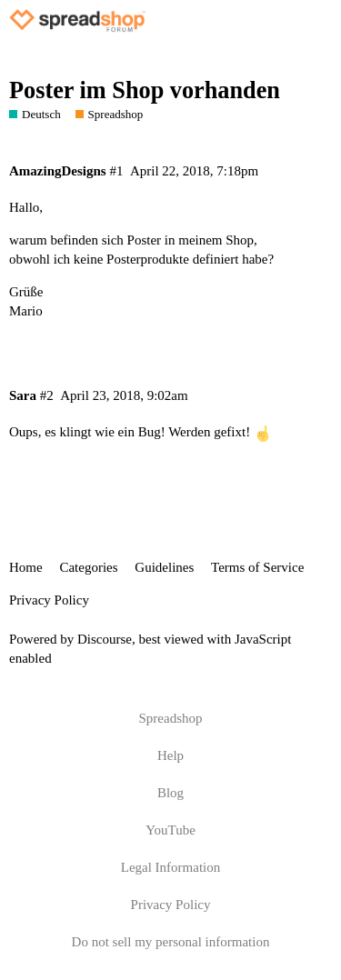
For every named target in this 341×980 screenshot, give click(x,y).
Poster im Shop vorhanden (145, 90)
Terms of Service (257, 567)
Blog (170, 793)
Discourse (105, 639)
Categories (88, 567)
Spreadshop (171, 718)
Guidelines (164, 567)
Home (26, 567)
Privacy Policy (49, 600)
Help (170, 755)
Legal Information (171, 867)
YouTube (170, 830)
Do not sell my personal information (171, 942)
